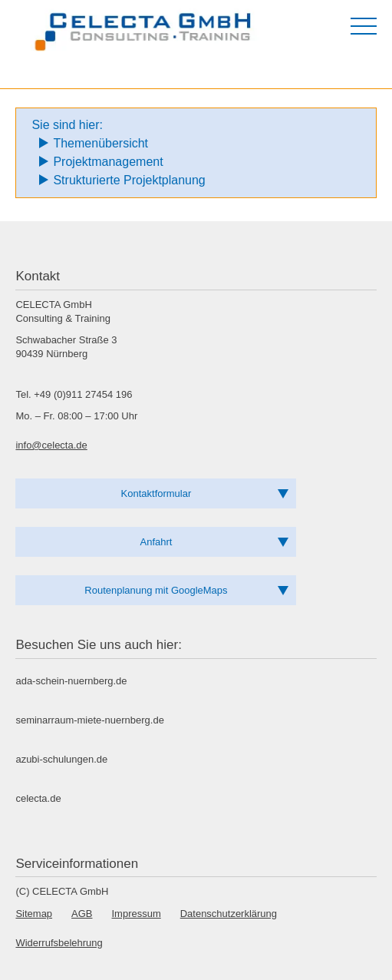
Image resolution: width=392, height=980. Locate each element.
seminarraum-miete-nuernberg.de (89, 720)
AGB (82, 914)
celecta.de (38, 798)
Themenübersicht (100, 143)
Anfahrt (156, 542)
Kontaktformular (156, 493)
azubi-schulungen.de (61, 759)
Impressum (137, 914)
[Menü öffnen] (364, 26)
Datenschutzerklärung (229, 914)
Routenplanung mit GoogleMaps (156, 590)
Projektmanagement (108, 162)
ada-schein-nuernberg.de (71, 681)
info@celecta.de (51, 445)
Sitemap (34, 914)
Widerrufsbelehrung (59, 943)
